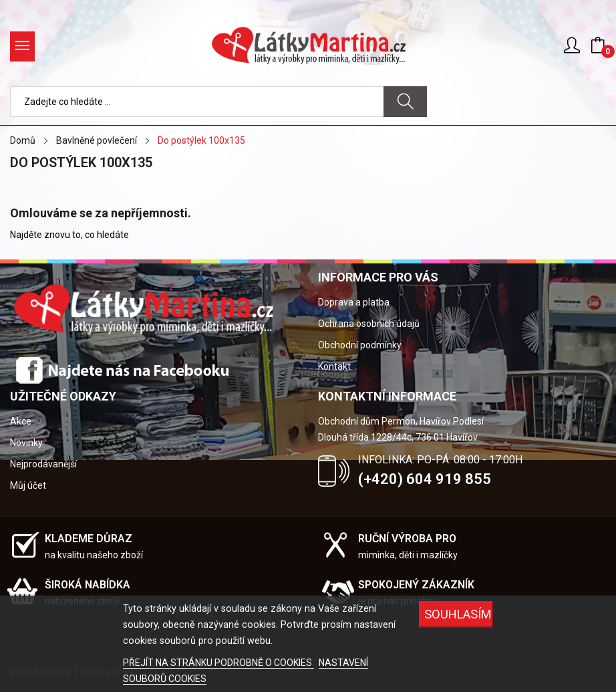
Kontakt (334, 366)
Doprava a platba (354, 302)
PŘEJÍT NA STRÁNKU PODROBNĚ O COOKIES (218, 663)
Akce (21, 421)
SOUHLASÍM (458, 614)
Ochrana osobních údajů (369, 324)
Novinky (26, 443)
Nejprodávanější (43, 464)
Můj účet (28, 485)
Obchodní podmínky (360, 345)
